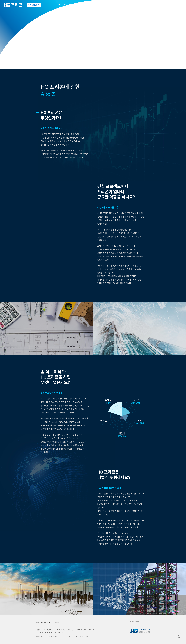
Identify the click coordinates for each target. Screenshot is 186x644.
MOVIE (87, 5)
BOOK (97, 5)
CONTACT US (125, 5)
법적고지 (56, 622)
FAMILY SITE (135, 622)
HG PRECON (60, 5)
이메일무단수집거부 (43, 622)
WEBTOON (110, 5)
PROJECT (75, 5)
